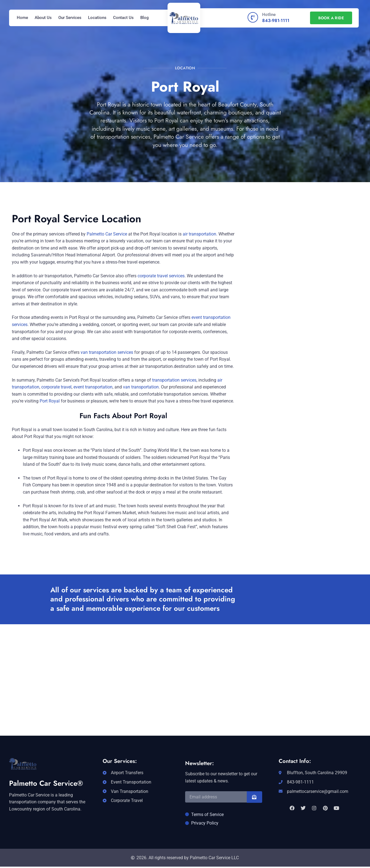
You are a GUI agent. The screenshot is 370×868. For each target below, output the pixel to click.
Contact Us (123, 18)
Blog (145, 18)
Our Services (70, 18)
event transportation (93, 387)
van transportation (141, 387)
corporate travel (56, 387)
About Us (43, 18)
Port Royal (50, 401)
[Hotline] (253, 17)
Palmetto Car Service (107, 234)
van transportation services (106, 352)
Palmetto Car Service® (46, 783)
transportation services (174, 380)
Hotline (269, 15)
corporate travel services (161, 276)
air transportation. (200, 234)
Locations (97, 18)
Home (22, 18)
